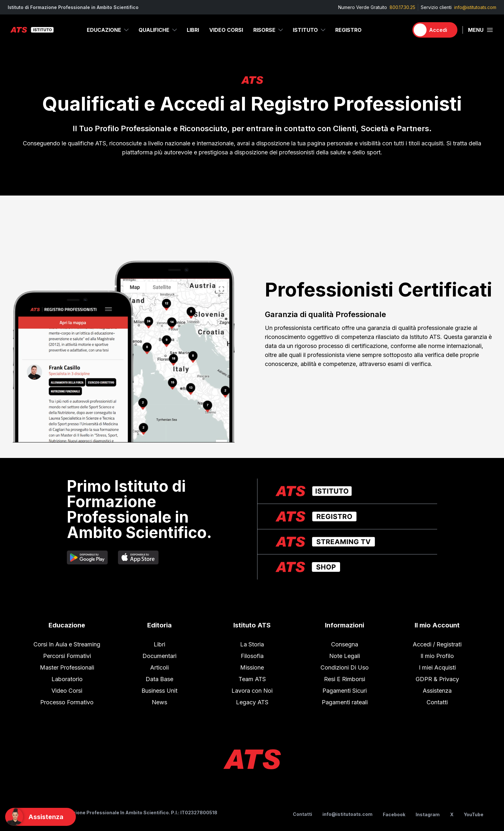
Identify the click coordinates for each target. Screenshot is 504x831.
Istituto (310, 30)
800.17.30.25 (402, 7)
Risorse (269, 30)
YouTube (474, 814)
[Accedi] (435, 30)
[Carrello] (401, 30)
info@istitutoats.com (475, 7)
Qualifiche (158, 30)
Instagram (428, 814)
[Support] (40, 817)
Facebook (394, 814)
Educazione (108, 30)
